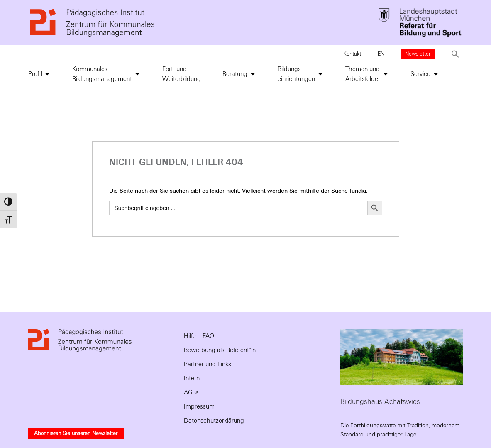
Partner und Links (208, 364)
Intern (192, 378)
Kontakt (352, 54)
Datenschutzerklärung (214, 421)
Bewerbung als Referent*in (220, 350)
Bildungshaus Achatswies (380, 402)
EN (381, 54)
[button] (455, 54)
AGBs (191, 392)
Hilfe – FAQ (199, 336)
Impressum (199, 406)
